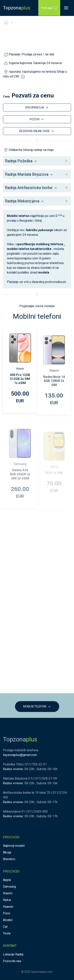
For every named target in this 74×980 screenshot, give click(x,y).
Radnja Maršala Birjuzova (29, 174)
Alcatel (8, 920)
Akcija (7, 852)
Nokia (7, 900)
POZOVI (37, 119)
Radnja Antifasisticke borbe (31, 188)
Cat (5, 927)
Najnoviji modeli (14, 846)
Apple (7, 880)
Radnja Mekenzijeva (25, 201)
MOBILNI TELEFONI (37, 707)
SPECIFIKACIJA (37, 108)
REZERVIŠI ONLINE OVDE (37, 131)
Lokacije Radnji (13, 954)
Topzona (17, 8)
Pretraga (49, 8)
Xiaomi (8, 893)
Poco (7, 913)
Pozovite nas (12, 961)
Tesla (7, 933)
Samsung (9, 887)
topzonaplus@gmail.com (20, 755)
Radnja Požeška (21, 161)
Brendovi (9, 859)
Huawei (8, 907)
